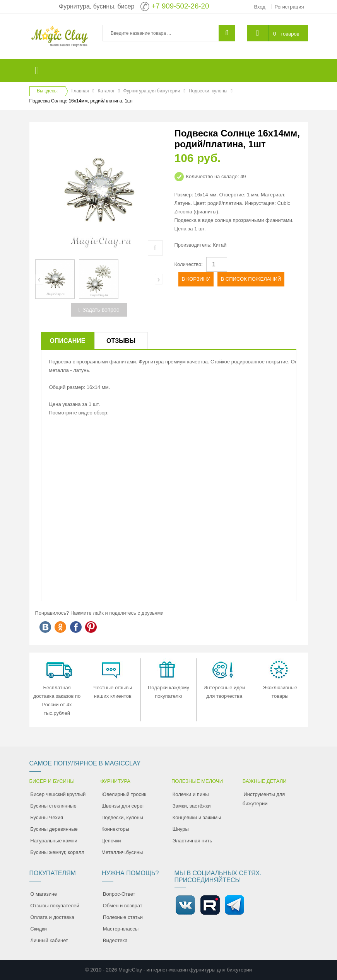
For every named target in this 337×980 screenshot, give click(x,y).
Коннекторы (115, 829)
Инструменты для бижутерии (264, 799)
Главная (80, 91)
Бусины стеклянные (53, 806)
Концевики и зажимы (197, 817)
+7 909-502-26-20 (180, 6)
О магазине (44, 894)
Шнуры (181, 829)
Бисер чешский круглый (58, 794)
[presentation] (39, 279)
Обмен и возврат (123, 906)
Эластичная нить (192, 841)
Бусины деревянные (54, 829)
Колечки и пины (191, 794)
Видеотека (115, 940)
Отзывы (121, 341)
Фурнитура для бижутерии (152, 91)
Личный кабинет (49, 940)
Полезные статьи (123, 917)
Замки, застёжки (192, 806)
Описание (68, 341)
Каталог (106, 91)
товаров (290, 34)
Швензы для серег (123, 806)
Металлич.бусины (122, 852)
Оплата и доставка (52, 917)
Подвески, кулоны (208, 91)
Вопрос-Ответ (119, 894)
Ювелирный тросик (124, 794)
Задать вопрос (99, 310)
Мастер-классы (121, 929)
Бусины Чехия (47, 817)
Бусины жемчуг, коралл (57, 852)
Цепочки (111, 841)
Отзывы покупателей (55, 906)
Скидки (38, 929)
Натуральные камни (54, 841)
